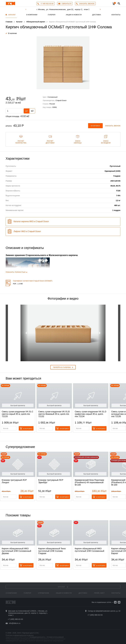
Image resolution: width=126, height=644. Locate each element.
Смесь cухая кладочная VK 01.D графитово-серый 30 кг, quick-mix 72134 (91, 414)
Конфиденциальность (38, 637)
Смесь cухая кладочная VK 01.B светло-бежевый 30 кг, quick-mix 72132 (54, 414)
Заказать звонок (113, 126)
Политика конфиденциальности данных (20, 635)
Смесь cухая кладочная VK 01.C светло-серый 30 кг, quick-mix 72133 (17, 414)
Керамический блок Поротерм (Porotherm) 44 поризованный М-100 (89, 482)
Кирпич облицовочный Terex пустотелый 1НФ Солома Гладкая (52, 551)
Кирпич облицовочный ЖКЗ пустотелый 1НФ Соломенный (89, 550)
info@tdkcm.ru (15, 623)
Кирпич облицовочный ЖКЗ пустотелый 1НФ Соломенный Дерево (16, 551)
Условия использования (55, 637)
